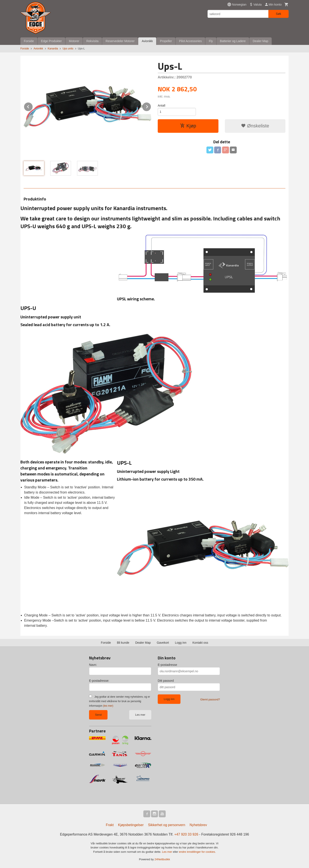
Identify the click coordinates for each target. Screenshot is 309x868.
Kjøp (188, 126)
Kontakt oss (200, 643)
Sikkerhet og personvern (167, 825)
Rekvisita (92, 41)
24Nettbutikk (162, 859)
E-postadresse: (99, 681)
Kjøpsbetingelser (131, 825)
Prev (33, 106)
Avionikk (147, 41)
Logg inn (181, 643)
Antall (161, 105)
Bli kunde (123, 643)
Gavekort (163, 643)
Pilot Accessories (190, 41)
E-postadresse (167, 665)
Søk (278, 14)
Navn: (93, 665)
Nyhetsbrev (198, 825)
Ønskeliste (255, 126)
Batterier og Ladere (233, 41)
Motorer (74, 41)
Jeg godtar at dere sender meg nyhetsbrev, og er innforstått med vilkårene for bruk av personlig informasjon (120, 701)
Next (151, 106)
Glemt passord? (210, 699)
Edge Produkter (51, 41)
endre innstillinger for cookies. (197, 852)
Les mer (140, 715)
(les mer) (108, 706)
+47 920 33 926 (186, 834)
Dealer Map (261, 41)
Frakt (110, 825)
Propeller (166, 41)
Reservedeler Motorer (120, 41)
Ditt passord (166, 681)
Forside (29, 41)
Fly (211, 41)
